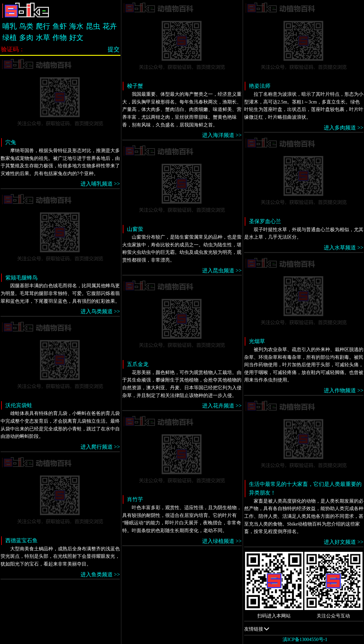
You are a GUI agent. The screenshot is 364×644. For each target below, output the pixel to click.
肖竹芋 (135, 499)
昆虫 (93, 26)
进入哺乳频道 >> (100, 184)
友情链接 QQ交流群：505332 (304, 629)
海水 (76, 26)
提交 (114, 49)
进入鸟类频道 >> (100, 311)
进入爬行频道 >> (100, 447)
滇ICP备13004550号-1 (305, 639)
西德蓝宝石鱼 (21, 540)
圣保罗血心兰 (265, 221)
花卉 (110, 26)
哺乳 (10, 26)
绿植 (10, 38)
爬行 (43, 26)
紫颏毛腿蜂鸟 (21, 278)
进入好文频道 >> (344, 542)
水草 (43, 38)
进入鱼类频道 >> (100, 574)
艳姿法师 (260, 86)
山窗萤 (135, 229)
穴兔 (11, 142)
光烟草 (257, 341)
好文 (76, 38)
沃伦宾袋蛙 (19, 405)
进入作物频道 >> (344, 390)
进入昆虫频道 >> (222, 271)
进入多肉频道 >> (344, 128)
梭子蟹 (135, 86)
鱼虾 (60, 26)
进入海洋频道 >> (222, 135)
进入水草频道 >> (344, 248)
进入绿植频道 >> (222, 541)
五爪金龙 (138, 364)
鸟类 (26, 26)
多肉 (26, 38)
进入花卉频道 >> (222, 406)
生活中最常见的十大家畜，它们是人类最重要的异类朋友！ (305, 488)
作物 (60, 38)
